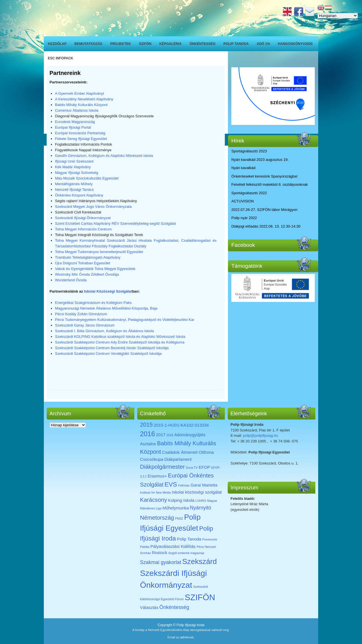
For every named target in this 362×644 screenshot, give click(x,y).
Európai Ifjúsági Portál (73, 127)
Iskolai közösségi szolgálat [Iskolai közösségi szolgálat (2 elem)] (197, 492)
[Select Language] (338, 16)
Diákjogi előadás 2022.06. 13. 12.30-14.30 (266, 226)
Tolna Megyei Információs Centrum (84, 229)
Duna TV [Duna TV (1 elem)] (192, 468)
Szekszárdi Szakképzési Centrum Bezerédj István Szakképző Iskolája (112, 348)
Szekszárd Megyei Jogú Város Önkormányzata (93, 207)
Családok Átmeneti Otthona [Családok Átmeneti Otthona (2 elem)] (188, 452)
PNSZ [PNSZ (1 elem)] (179, 518)
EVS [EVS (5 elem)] (171, 484)
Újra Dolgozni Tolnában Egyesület (83, 263)
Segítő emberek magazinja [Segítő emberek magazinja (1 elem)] (186, 553)
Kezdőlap (57, 44)
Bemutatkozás (88, 44)
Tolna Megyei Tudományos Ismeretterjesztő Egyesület (99, 252)
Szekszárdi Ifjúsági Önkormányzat (83, 218)
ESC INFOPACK (61, 58)
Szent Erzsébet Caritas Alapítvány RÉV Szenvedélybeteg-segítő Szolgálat (116, 223)
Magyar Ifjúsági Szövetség (77, 173)
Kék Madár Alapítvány (73, 167)
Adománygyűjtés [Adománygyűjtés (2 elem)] (190, 435)
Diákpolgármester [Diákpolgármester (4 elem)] (162, 467)
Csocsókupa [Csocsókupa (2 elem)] (152, 459)
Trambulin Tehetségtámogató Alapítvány (88, 257)
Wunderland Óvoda (71, 280)
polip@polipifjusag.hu (260, 436)
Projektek (121, 44)
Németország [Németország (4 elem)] (157, 518)
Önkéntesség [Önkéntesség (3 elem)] (174, 607)
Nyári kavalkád (243, 168)
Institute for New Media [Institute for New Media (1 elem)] (155, 492)
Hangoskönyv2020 (295, 44)
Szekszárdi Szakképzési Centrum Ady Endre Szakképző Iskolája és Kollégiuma (120, 342)
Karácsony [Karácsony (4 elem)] (154, 500)
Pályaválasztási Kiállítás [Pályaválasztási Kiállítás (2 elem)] (173, 546)
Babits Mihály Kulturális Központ (81, 105)
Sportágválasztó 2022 (249, 193)
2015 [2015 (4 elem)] (146, 425)
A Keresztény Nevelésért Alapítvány (84, 99)
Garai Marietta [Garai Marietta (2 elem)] (204, 485)
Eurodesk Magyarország (75, 122)
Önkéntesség (202, 44)
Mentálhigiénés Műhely (74, 184)
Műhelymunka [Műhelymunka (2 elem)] (175, 508)
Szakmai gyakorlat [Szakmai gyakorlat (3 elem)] (161, 562)
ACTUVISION (243, 201)
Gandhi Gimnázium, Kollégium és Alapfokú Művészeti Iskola (104, 156)
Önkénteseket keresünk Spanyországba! (264, 176)
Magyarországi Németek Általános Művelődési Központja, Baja (106, 308)
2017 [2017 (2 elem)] (161, 435)
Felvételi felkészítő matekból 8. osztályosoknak (270, 184)
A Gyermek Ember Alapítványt (80, 93)
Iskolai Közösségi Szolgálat (108, 291)
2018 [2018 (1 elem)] (170, 435)
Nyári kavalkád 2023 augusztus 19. (260, 160)
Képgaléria (170, 44)
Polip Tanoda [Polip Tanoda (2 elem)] (189, 539)
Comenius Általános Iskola (77, 110)
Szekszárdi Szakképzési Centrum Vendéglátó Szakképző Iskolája (108, 354)
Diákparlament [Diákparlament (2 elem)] (178, 459)
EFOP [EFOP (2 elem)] (205, 467)
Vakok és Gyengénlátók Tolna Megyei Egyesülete (95, 269)
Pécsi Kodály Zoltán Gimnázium (81, 314)
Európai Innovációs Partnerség (80, 133)
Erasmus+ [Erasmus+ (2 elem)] (157, 476)
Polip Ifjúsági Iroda (190, 625)
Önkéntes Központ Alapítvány (79, 195)
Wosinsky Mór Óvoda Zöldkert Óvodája (87, 274)
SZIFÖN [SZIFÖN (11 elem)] (200, 597)
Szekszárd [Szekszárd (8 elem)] (199, 561)
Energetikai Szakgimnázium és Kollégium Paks (93, 303)
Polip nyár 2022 (244, 218)
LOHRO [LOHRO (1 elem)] (201, 501)
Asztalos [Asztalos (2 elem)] (148, 444)
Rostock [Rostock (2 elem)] (160, 553)
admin (184, 637)
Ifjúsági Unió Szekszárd (74, 161)
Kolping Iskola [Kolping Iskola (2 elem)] (181, 500)
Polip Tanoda (236, 44)
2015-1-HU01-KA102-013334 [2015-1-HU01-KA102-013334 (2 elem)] (181, 425)
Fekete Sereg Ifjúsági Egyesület (81, 139)
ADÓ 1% (263, 44)
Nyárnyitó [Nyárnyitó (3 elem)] (200, 508)
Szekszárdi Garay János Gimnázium (85, 325)
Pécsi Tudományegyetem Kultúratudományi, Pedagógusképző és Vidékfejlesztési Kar (125, 320)
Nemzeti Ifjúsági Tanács (75, 190)
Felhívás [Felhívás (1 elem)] (184, 485)
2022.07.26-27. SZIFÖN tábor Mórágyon (264, 210)
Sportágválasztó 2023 (249, 151)
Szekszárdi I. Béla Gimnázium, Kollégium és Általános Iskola (105, 331)
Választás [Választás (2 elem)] (149, 607)
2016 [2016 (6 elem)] (147, 434)
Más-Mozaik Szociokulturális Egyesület (87, 178)
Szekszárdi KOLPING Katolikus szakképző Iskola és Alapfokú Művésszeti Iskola (120, 337)
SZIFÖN (145, 44)
